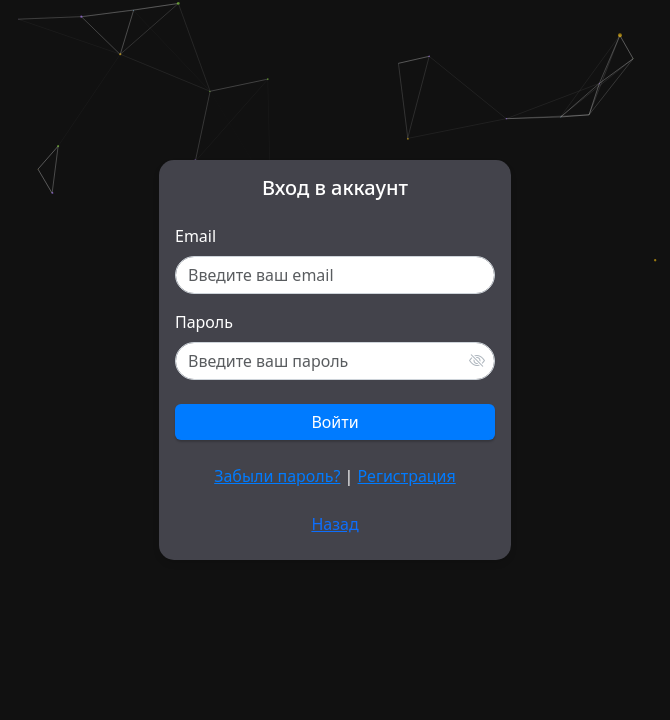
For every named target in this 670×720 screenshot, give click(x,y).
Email (195, 236)
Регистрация (407, 476)
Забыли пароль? (277, 476)
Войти (334, 422)
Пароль (204, 322)
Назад (334, 524)
